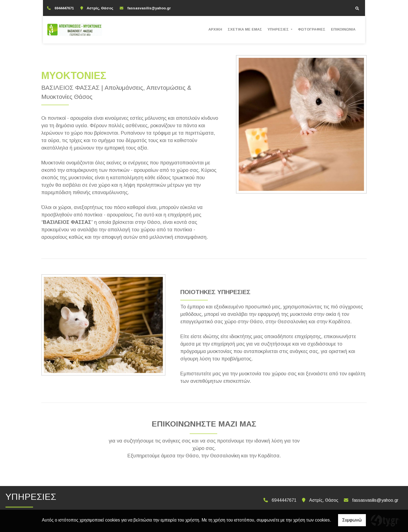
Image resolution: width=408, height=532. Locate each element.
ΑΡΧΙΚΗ (215, 29)
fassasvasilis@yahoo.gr (149, 8)
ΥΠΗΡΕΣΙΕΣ (279, 29)
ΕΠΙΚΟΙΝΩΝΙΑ (343, 29)
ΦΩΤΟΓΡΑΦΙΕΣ (312, 29)
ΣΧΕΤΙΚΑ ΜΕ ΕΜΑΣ (245, 29)
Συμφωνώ (352, 520)
